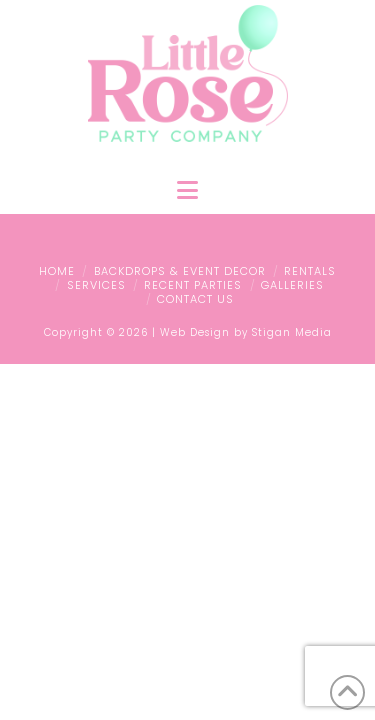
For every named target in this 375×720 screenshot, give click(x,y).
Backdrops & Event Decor (180, 271)
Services (96, 285)
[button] (187, 190)
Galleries (292, 285)
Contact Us (195, 299)
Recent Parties (193, 285)
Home (57, 271)
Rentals (310, 271)
